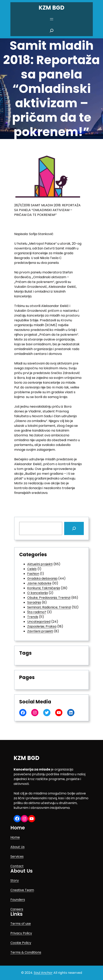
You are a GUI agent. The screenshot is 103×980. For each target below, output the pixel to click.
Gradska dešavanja (42, 578)
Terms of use (21, 924)
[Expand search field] (52, 31)
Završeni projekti (40, 631)
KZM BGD (51, 8)
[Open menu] (52, 19)
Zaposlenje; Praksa (42, 626)
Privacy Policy (21, 933)
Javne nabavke (39, 583)
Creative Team (22, 890)
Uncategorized (39, 622)
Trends (33, 617)
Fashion (33, 574)
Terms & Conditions (26, 952)
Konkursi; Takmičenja (44, 588)
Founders (18, 900)
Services (17, 856)
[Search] (74, 528)
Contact (17, 866)
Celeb (32, 569)
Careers (17, 909)
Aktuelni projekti (40, 564)
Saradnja (34, 602)
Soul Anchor (43, 973)
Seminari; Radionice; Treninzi (49, 607)
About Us (17, 847)
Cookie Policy (21, 943)
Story (15, 880)
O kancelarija (37, 593)
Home (15, 837)
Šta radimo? (37, 612)
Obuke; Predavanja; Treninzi (49, 598)
